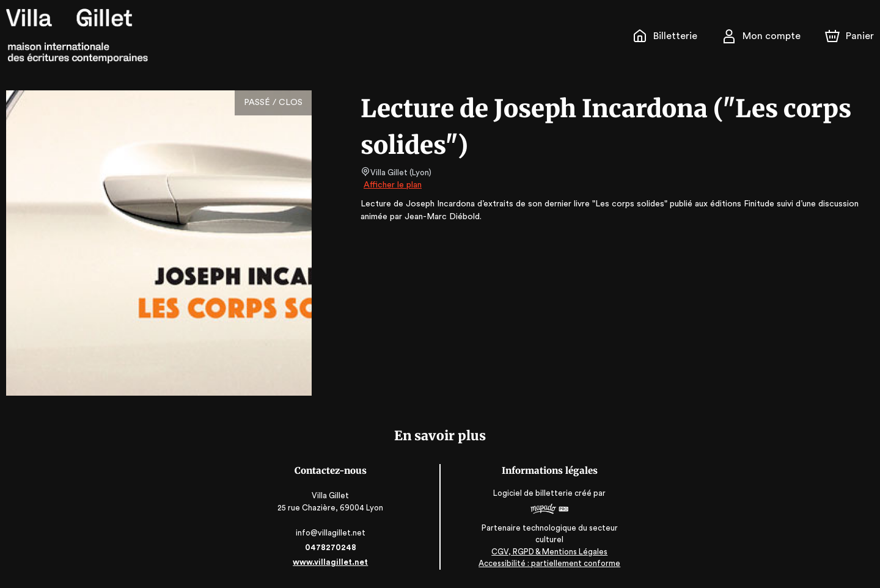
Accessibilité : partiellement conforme (549, 564)
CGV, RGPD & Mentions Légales (549, 552)
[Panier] (849, 36)
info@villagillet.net (332, 533)
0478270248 (331, 547)
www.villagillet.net (331, 562)
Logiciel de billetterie (533, 493)
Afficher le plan (392, 185)
